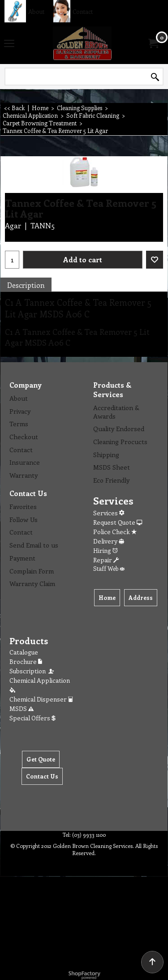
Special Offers (32, 718)
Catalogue (24, 652)
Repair (106, 560)
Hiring (106, 550)
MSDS (22, 708)
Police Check (115, 532)
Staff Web (109, 568)
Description (26, 285)
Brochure (26, 661)
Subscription (32, 671)
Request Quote (118, 522)
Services (109, 513)
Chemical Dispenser (41, 699)
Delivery (109, 541)
